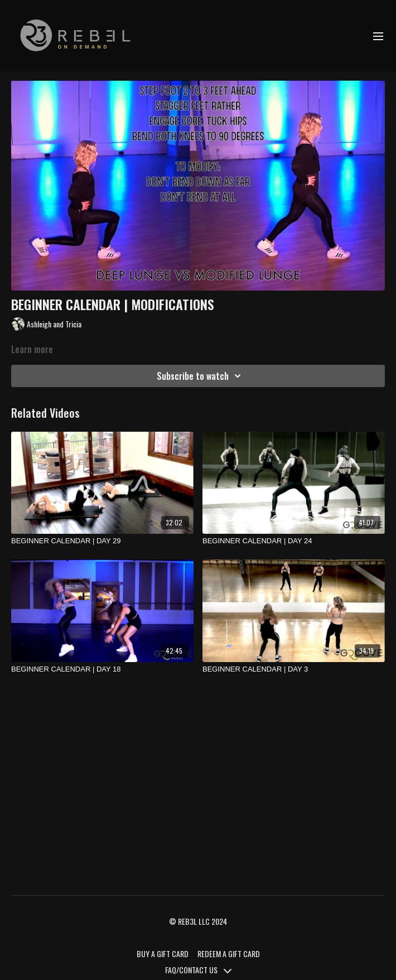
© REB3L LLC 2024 (198, 921)
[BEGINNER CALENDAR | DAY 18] (102, 669)
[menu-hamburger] (378, 36)
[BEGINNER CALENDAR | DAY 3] (294, 669)
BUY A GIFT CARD (163, 954)
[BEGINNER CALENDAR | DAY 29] (102, 541)
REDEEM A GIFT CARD (229, 954)
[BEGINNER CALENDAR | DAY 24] (294, 541)
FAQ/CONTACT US (198, 970)
